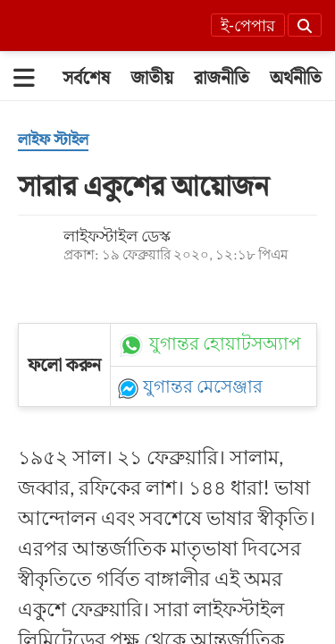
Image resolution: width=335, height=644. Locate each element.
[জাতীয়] (152, 78)
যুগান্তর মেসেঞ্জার (203, 386)
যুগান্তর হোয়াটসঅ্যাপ (226, 343)
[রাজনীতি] (222, 78)
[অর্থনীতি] (296, 78)
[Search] (305, 25)
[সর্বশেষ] (86, 78)
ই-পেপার (248, 26)
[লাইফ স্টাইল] (53, 140)
